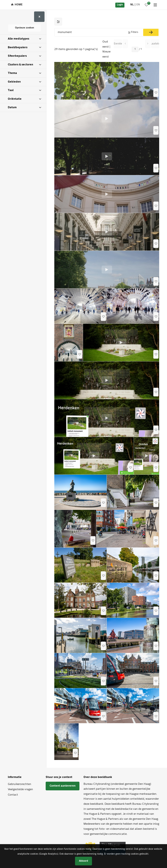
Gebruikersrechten (19, 784)
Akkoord (83, 861)
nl (132, 5)
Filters (135, 32)
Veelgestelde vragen (20, 789)
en (138, 5)
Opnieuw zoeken (25, 28)
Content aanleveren (63, 786)
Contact (13, 795)
